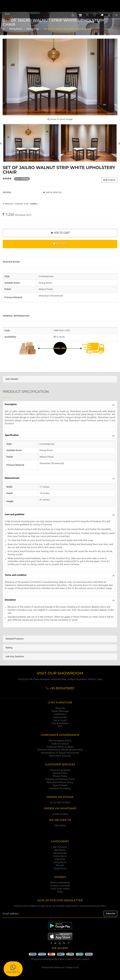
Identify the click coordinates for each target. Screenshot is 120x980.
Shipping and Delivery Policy (60, 779)
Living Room (60, 862)
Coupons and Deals (60, 886)
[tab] (60, 379)
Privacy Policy (60, 776)
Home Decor (60, 856)
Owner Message (60, 711)
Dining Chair (33, 29)
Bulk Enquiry (109, 180)
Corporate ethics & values (60, 747)
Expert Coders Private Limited (74, 959)
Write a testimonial (60, 883)
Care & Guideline (60, 723)
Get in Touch (60, 720)
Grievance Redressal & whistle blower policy (60, 750)
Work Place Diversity (60, 756)
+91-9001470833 (60, 803)
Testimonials (60, 717)
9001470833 (60, 814)
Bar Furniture (60, 847)
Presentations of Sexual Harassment (60, 753)
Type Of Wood (60, 785)
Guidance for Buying (60, 788)
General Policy (60, 773)
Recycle (60, 865)
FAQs (60, 892)
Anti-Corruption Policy (60, 741)
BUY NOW (60, 244)
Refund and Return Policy (60, 782)
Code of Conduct (60, 744)
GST (60, 726)
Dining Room (16, 29)
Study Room (60, 868)
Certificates (60, 714)
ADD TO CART (60, 233)
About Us (60, 708)
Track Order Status (60, 889)
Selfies (34, 204)
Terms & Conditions (60, 770)
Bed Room (60, 850)
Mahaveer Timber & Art (66, 967)
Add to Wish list (52, 192)
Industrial (60, 859)
